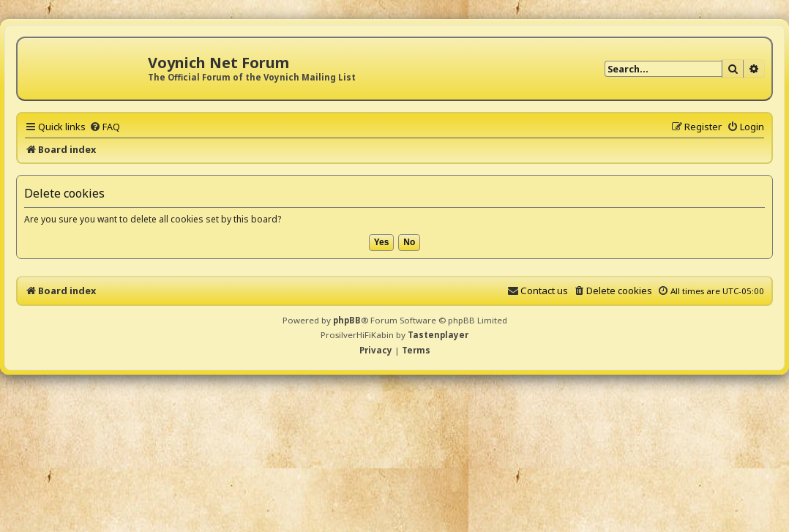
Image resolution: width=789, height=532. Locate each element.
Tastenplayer (438, 335)
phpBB (347, 320)
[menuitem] (105, 127)
